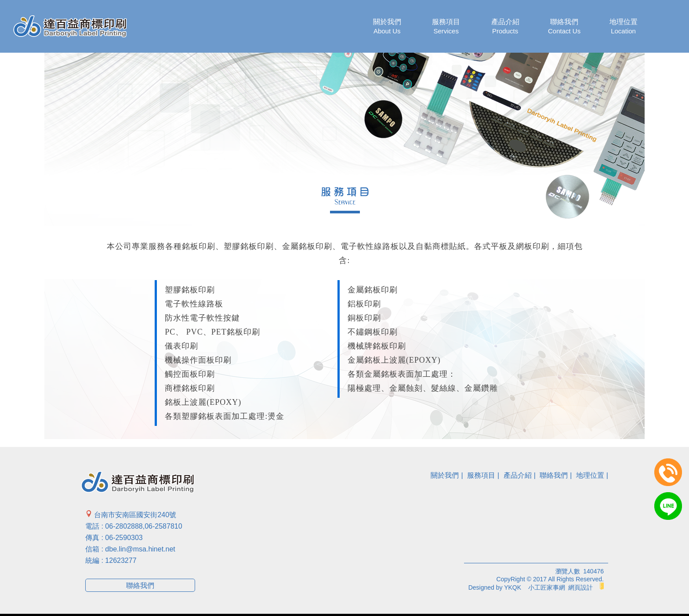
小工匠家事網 (547, 587)
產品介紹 (505, 27)
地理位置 (624, 27)
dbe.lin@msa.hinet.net (140, 549)
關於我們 (387, 27)
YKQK (513, 587)
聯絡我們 (564, 27)
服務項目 (446, 27)
